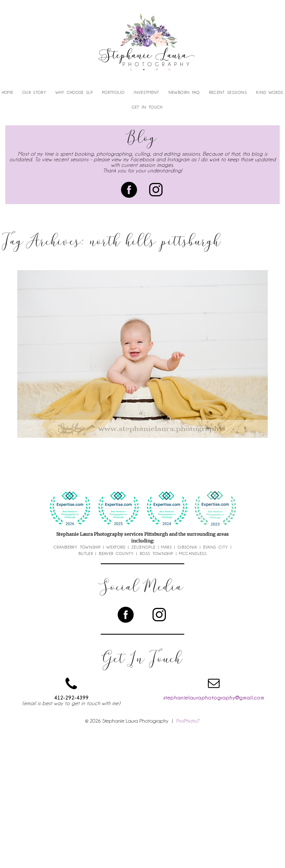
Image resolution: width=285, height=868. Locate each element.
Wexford (116, 547)
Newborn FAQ (184, 92)
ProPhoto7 (188, 721)
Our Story (34, 92)
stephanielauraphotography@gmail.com (214, 698)
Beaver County (116, 554)
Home (8, 92)
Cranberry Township (77, 547)
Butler (86, 554)
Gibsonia (187, 547)
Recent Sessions (228, 92)
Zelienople (143, 547)
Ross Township (157, 554)
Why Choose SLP (74, 92)
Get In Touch (147, 107)
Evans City (216, 547)
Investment (146, 92)
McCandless (193, 554)
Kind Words (270, 92)
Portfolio (113, 92)
